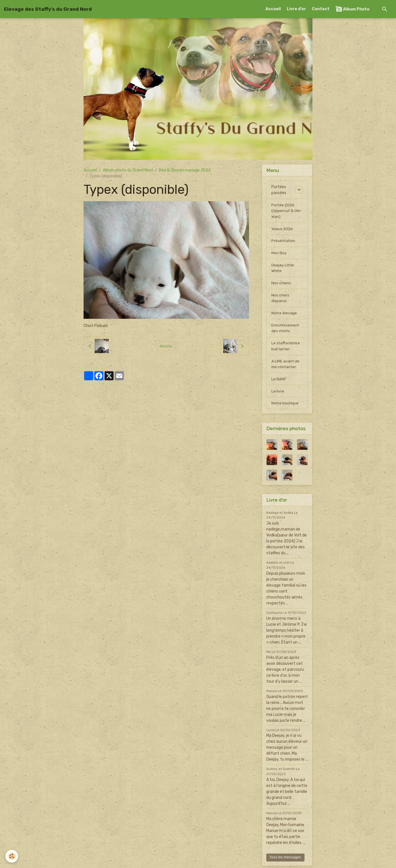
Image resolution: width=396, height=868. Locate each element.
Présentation (284, 241)
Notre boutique (285, 405)
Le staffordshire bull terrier (286, 347)
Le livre (278, 393)
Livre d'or (296, 9)
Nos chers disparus (280, 299)
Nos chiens (281, 284)
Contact (321, 9)
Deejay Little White (283, 269)
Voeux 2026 (283, 229)
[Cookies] (12, 856)
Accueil (273, 9)
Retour (166, 346)
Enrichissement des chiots (286, 329)
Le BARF (279, 381)
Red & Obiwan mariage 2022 (185, 170)
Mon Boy (279, 253)
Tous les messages (285, 859)
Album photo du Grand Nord (128, 170)
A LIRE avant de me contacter (286, 366)
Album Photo (352, 9)
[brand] (48, 9)
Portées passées (279, 190)
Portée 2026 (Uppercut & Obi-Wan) (287, 211)
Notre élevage (284, 314)
